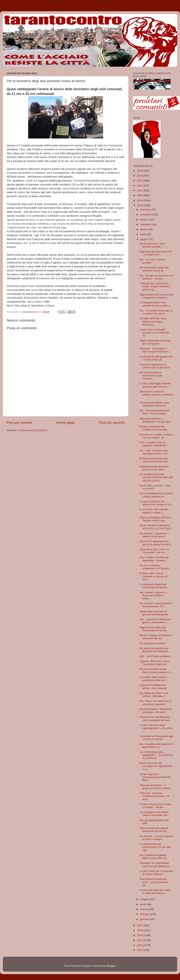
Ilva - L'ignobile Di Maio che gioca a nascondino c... (155, 621)
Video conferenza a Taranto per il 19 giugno (155, 342)
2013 (140, 945)
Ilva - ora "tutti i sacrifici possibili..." (152, 261)
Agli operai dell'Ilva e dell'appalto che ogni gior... (156, 420)
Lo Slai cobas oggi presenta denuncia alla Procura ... (155, 385)
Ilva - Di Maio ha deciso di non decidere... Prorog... (156, 277)
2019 (140, 200)
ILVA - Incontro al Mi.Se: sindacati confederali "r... (155, 444)
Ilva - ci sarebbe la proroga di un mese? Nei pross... (156, 312)
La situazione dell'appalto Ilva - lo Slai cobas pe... (156, 358)
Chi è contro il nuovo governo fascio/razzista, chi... (156, 605)
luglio (143, 234)
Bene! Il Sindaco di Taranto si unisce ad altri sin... (156, 637)
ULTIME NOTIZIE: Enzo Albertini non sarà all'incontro (153, 321)
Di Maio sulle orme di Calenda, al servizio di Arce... (153, 576)
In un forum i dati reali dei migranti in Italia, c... (154, 511)
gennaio (145, 919)
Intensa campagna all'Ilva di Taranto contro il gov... (155, 519)
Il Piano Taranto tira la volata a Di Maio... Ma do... (155, 806)
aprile (144, 904)
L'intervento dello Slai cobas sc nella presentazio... (155, 892)
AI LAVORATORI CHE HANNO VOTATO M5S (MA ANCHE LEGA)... (156, 477)
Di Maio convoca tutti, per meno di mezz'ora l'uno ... (155, 460)
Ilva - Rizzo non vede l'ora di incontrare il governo (155, 703)
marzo (144, 909)
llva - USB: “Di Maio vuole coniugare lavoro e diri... (154, 452)
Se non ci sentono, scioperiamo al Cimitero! (154, 567)
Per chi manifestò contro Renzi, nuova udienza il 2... (156, 671)
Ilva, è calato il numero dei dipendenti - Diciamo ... (154, 559)
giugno (144, 239)
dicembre (146, 210)
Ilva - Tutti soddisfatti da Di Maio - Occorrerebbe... (154, 412)
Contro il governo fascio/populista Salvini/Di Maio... (155, 777)
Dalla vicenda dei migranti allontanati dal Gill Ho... (154, 830)
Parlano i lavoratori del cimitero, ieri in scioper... (154, 428)
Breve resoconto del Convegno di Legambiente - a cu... (156, 766)
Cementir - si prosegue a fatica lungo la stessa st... (155, 350)
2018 (140, 205)
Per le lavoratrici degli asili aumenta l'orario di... (154, 269)
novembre (146, 215)
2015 (140, 935)
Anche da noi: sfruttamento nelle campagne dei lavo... (156, 719)
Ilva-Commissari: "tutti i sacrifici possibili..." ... (153, 245)
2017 (140, 925)
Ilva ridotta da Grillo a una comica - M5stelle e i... (154, 695)
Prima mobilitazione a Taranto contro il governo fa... (156, 495)
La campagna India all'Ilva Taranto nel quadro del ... (155, 814)
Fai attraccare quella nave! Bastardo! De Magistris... (155, 650)
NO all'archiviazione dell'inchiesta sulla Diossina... (151, 376)
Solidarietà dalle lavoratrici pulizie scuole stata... (154, 468)
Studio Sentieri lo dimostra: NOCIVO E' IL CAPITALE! (155, 527)
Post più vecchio (112, 423)
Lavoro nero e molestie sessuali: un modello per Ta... (155, 333)
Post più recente (19, 423)
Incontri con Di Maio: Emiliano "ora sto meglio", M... (156, 436)
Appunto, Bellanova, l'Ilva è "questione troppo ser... (155, 663)
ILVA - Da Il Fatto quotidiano (155, 656)
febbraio (145, 914)
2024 (140, 176)
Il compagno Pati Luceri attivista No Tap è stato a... (156, 304)
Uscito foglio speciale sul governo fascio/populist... (155, 613)
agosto (144, 229)
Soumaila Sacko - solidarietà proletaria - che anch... (156, 711)
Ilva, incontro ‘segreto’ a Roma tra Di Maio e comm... (153, 595)
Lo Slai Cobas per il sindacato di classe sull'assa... (156, 873)
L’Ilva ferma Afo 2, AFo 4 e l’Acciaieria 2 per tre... (154, 551)
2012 (140, 950)
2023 (140, 180)
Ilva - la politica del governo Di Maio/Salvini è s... (156, 746)
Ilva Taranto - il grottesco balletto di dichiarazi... (153, 535)
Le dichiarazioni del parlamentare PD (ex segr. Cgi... (156, 847)
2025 (140, 171)
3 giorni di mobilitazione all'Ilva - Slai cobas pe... (154, 687)
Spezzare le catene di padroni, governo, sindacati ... (156, 395)
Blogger (111, 966)
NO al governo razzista (152, 643)
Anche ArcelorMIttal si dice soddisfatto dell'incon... (154, 404)
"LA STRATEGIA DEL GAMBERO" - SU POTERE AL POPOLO (156, 755)
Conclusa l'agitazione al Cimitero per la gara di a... (155, 366)
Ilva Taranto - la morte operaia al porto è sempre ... (156, 838)
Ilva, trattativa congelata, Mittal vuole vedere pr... (154, 857)
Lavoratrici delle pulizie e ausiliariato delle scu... (153, 679)
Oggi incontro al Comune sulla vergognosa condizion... (156, 296)
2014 (140, 940)
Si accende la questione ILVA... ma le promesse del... (154, 882)
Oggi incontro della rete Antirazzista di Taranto (153, 629)
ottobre (144, 220)
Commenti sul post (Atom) (32, 430)
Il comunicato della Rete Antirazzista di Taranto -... (155, 586)
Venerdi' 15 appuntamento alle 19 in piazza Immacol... (156, 543)
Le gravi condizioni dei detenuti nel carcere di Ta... (156, 503)
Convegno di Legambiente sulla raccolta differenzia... (156, 865)
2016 (140, 930)
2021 (140, 190)
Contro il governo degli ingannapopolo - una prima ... (156, 728)
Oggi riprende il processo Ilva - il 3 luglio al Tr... (156, 253)
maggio (145, 899)
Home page (66, 423)
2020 (140, 195)
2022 (140, 186)
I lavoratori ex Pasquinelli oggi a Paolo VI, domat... (156, 738)
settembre (146, 224)
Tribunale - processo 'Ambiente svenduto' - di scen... (154, 796)
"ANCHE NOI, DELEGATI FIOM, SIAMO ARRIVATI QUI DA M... (155, 286)
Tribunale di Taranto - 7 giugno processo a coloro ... (156, 787)
